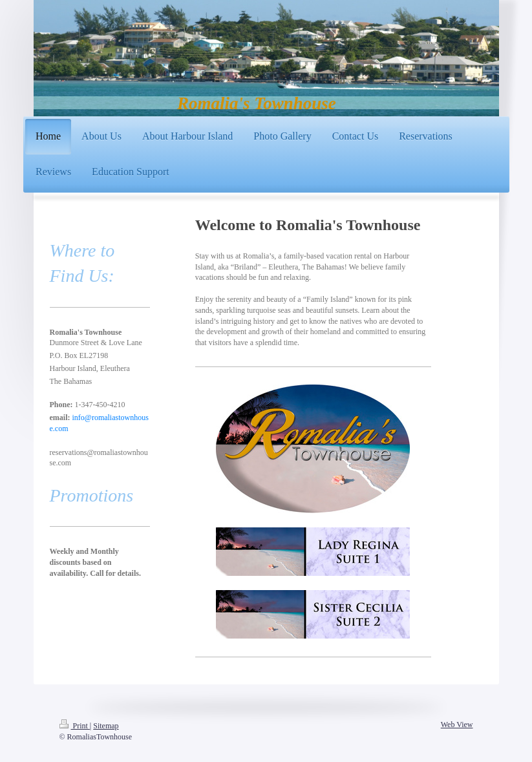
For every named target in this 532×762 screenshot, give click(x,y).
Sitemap (106, 726)
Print (75, 726)
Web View (457, 725)
